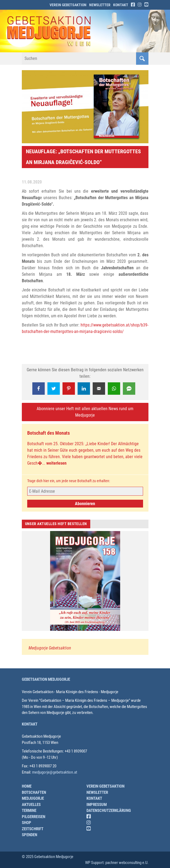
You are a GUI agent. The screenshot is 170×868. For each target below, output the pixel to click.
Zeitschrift (33, 829)
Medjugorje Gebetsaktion (50, 648)
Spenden (30, 835)
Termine (29, 811)
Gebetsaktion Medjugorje (46, 679)
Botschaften (34, 792)
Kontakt (121, 5)
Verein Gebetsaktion (68, 5)
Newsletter (100, 5)
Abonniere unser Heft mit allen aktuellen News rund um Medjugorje (85, 412)
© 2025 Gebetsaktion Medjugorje (48, 857)
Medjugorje (33, 798)
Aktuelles (31, 805)
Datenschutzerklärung (109, 811)
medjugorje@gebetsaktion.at (55, 772)
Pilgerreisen (34, 817)
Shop (27, 823)
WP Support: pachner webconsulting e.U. (117, 863)
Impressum (97, 805)
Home (27, 786)
